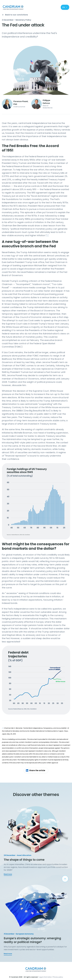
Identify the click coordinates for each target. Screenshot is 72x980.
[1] (47, 235)
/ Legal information (45, 977)
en (65, 7)
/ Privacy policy (58, 977)
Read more (8, 874)
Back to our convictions (15, 15)
